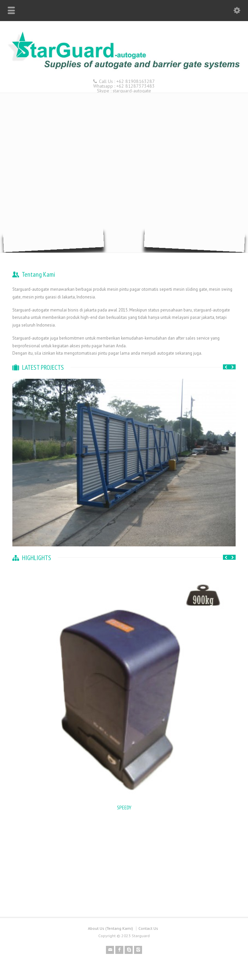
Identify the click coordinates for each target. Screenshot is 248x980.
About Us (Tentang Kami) (110, 928)
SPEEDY (124, 807)
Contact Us (148, 928)
